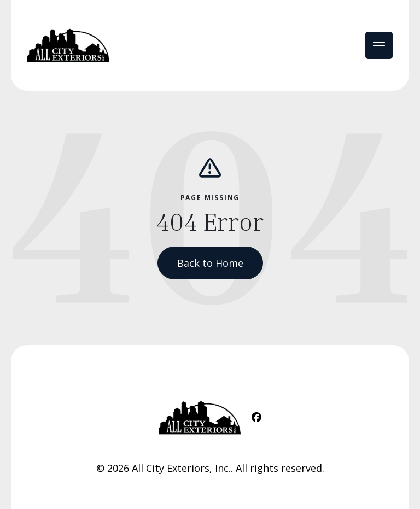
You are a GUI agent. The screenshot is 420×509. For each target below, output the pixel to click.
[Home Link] (68, 45)
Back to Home (210, 263)
